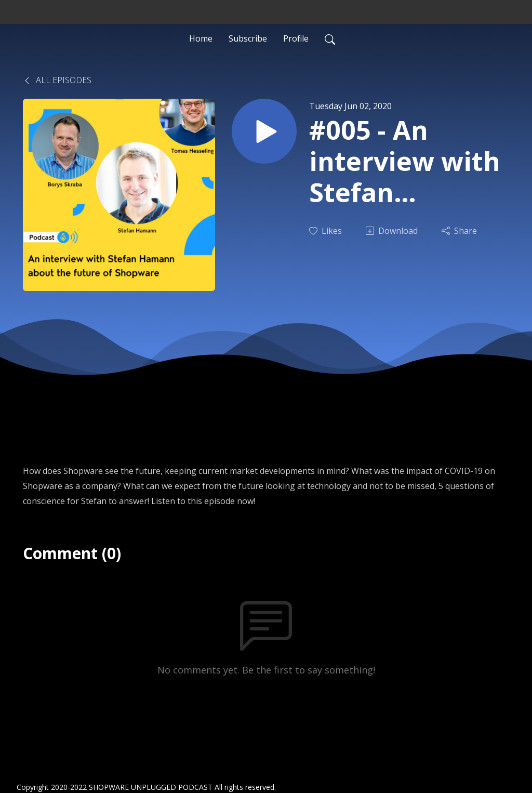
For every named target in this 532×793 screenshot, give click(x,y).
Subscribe (248, 38)
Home (201, 38)
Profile (296, 38)
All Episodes (57, 80)
